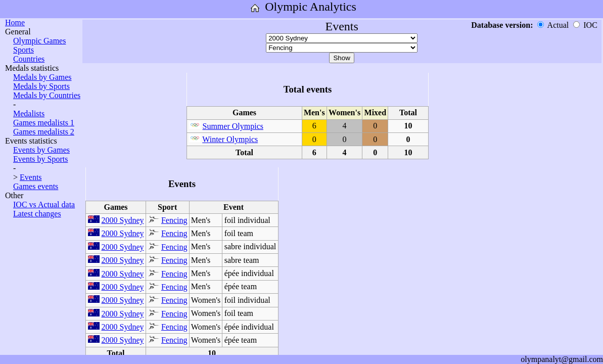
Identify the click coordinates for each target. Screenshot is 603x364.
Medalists (29, 113)
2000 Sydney (123, 220)
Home (15, 22)
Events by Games (41, 150)
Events (31, 177)
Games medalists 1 (44, 123)
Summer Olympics (233, 126)
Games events (36, 186)
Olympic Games (39, 41)
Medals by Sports (41, 86)
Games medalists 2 (44, 132)
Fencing (174, 220)
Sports (24, 50)
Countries (29, 59)
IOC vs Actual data (44, 204)
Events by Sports (40, 159)
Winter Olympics (230, 139)
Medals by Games (42, 77)
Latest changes (37, 214)
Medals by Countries (47, 95)
